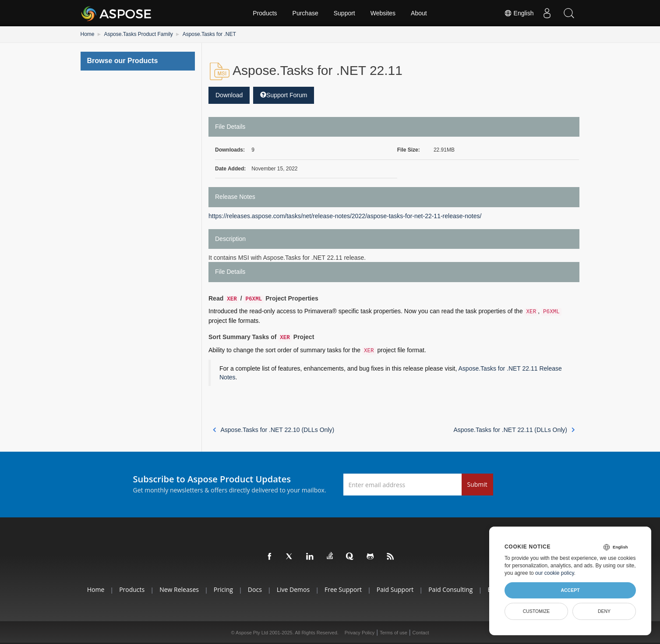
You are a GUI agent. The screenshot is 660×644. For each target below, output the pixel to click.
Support (344, 13)
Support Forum (284, 95)
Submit (477, 484)
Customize (536, 611)
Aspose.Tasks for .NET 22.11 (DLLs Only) (514, 430)
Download (229, 95)
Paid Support (395, 589)
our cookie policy (555, 573)
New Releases (179, 589)
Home (88, 34)
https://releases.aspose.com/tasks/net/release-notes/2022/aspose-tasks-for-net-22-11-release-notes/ (345, 216)
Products (265, 13)
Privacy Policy (360, 633)
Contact (421, 633)
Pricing (223, 589)
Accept (570, 590)
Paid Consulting (450, 589)
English (519, 13)
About (419, 13)
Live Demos (293, 589)
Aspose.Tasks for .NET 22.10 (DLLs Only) (274, 430)
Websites (383, 13)
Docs (255, 589)
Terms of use (394, 633)
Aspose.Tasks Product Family (138, 34)
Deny (604, 611)
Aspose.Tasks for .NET (209, 34)
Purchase (305, 13)
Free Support (343, 589)
